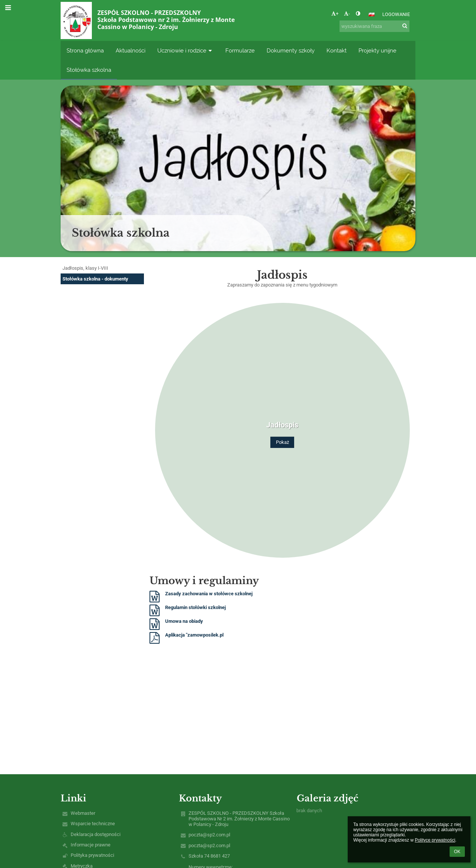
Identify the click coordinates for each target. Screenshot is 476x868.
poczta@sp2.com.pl (209, 835)
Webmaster (83, 813)
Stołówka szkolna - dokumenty (95, 279)
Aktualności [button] (131, 50)
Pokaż (282, 442)
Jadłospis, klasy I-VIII (85, 268)
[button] (372, 15)
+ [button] (335, 14)
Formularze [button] (240, 50)
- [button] (347, 14)
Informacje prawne (91, 845)
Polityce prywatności (435, 840)
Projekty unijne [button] (377, 50)
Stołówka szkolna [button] (89, 70)
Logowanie (396, 14)
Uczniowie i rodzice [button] (185, 50)
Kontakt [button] (337, 50)
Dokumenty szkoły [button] (291, 50)
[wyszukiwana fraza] (374, 26)
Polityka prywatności (92, 855)
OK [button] (457, 852)
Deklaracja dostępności (96, 834)
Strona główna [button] (85, 50)
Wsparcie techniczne (93, 824)
